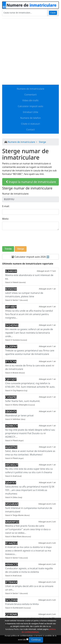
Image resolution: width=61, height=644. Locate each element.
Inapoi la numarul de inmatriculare (31, 182)
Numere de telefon (31, 118)
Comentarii (31, 95)
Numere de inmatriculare (31, 89)
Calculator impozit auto (30, 106)
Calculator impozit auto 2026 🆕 (31, 257)
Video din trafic (31, 100)
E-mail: (6, 206)
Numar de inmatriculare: (16, 194)
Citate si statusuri (30, 124)
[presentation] (31, 238)
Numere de (32, 5)
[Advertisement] (31, 52)
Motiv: (6, 219)
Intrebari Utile (31, 112)
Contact (31, 130)
